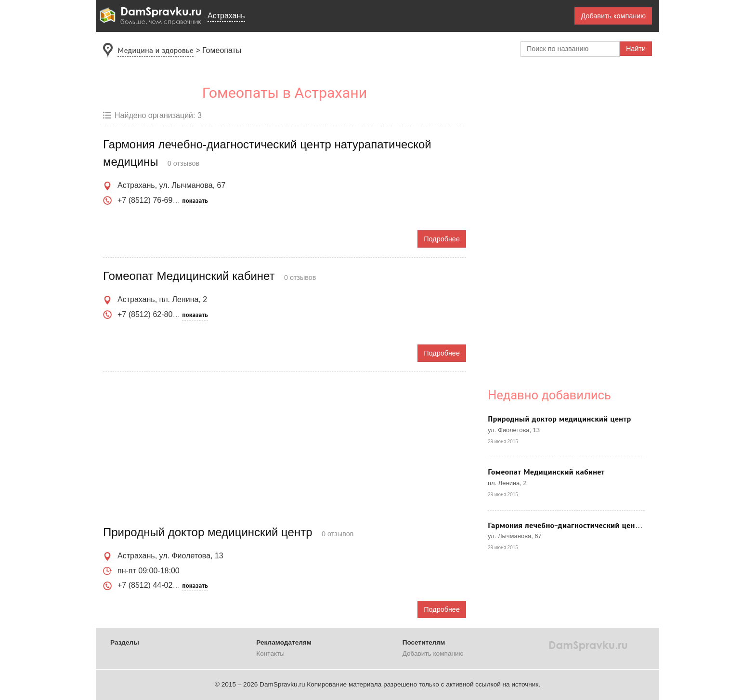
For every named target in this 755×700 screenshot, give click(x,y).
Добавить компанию (613, 16)
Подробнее (442, 239)
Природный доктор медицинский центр (560, 419)
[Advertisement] (285, 449)
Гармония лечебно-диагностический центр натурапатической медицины (619, 526)
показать (195, 201)
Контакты (270, 654)
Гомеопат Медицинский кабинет (546, 472)
